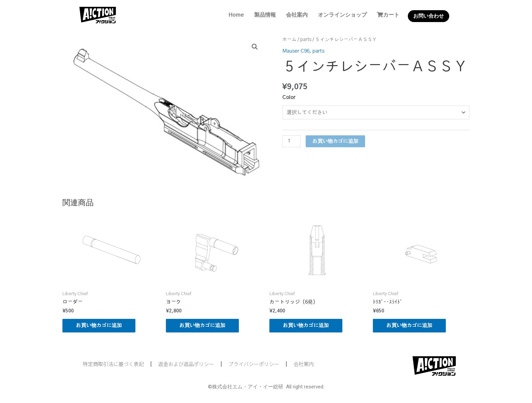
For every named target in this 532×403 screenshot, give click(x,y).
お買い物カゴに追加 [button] (99, 325)
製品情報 (265, 15)
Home (236, 15)
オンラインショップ (342, 15)
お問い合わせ (429, 16)
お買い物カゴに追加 (335, 141)
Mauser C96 (296, 51)
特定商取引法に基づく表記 (113, 364)
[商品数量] (291, 141)
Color (289, 98)
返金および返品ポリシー (186, 364)
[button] (255, 47)
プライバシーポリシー (254, 364)
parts (306, 40)
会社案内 (297, 15)
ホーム (289, 40)
